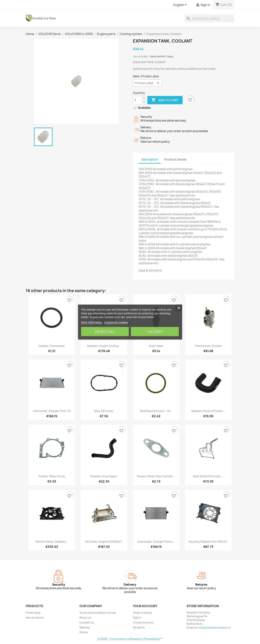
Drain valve (156, 346)
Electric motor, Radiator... (52, 542)
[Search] (209, 18)
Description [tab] (150, 159)
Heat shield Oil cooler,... (208, 476)
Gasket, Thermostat (52, 346)
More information (92, 322)
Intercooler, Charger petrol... (156, 542)
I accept (155, 332)
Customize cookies (116, 322)
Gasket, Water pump (52, 476)
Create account (143, 622)
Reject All (105, 332)
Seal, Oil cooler (104, 411)
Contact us (87, 622)
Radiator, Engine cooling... (104, 346)
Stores (84, 632)
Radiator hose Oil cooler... (208, 411)
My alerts (139, 627)
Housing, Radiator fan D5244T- (208, 542)
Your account (145, 606)
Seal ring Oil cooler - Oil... (156, 411)
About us (85, 618)
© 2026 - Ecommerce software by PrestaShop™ (130, 639)
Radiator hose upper (104, 476)
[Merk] (147, 83)
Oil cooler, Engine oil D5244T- (104, 542)
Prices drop (33, 613)
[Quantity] (137, 100)
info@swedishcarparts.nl (214, 628)
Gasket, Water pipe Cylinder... (156, 476)
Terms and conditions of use (98, 613)
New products (35, 618)
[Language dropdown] (181, 5)
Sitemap (85, 627)
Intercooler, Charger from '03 (52, 411)
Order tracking (142, 613)
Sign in (137, 618)
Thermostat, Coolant (208, 346)
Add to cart (165, 100)
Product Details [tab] (175, 159)
